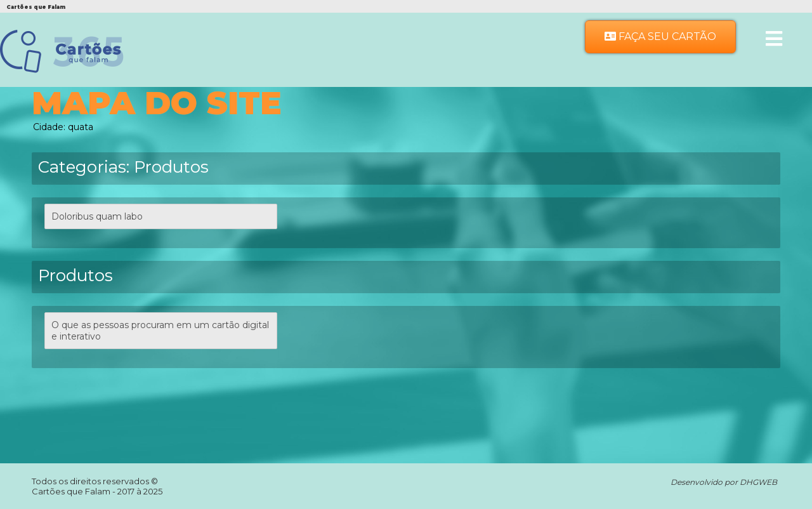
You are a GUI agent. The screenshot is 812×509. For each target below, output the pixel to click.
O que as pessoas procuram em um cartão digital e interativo (160, 331)
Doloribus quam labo (97, 216)
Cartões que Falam (72, 491)
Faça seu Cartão (660, 36)
